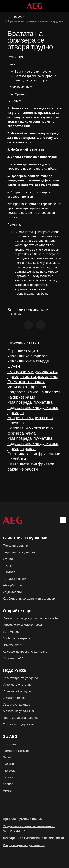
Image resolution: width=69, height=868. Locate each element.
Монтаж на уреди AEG (18, 711)
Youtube (8, 784)
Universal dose (12, 645)
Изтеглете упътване (17, 684)
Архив (7, 790)
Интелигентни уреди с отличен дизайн (30, 618)
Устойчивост (12, 632)
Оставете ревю (14, 698)
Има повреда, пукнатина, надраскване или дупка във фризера (33, 407)
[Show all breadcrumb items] (6, 16)
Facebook (9, 770)
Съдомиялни (12, 592)
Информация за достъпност (24, 845)
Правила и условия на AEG (23, 819)
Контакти (9, 744)
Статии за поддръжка (18, 724)
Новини (8, 764)
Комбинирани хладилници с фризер (29, 598)
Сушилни (10, 559)
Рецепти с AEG (13, 658)
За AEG (8, 757)
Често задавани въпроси (21, 718)
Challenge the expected (17, 638)
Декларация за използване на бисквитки (33, 838)
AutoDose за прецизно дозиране (25, 651)
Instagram (9, 777)
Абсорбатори (12, 585)
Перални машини (16, 545)
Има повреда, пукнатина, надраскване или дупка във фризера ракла (33, 443)
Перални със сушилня (19, 552)
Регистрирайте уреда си (20, 678)
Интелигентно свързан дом (22, 625)
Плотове (9, 572)
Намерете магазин (16, 751)
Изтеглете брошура (17, 691)
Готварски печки (15, 579)
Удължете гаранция (17, 704)
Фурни (8, 565)
